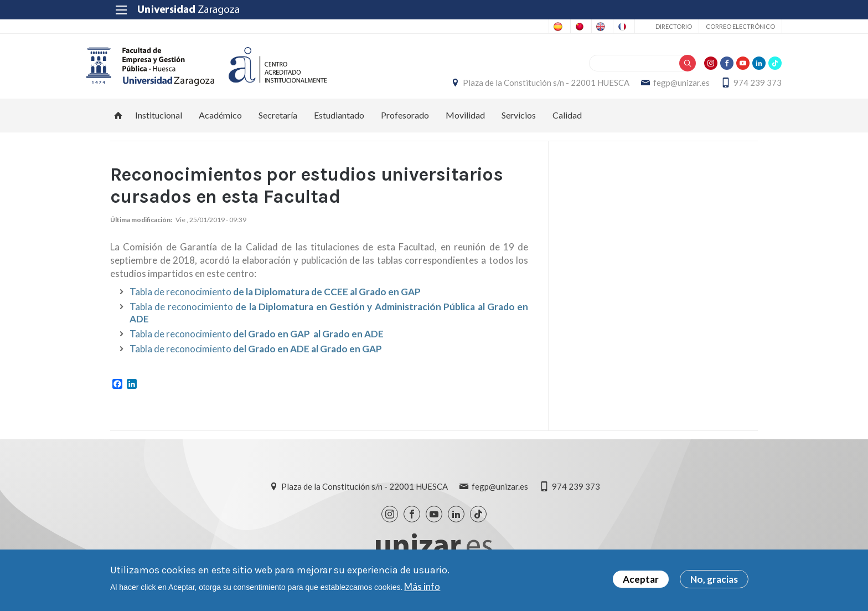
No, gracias (714, 579)
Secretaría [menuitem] (278, 122)
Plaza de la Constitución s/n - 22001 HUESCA (522, 86)
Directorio (649, 26)
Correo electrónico (716, 26)
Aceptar (641, 579)
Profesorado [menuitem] (405, 122)
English (552, 27)
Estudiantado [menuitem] (339, 122)
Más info (422, 586)
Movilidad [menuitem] (465, 122)
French (595, 27)
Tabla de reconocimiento (275, 298)
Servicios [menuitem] (519, 122)
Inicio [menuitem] (118, 122)
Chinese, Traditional (490, 27)
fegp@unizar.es (658, 86)
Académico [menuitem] (220, 122)
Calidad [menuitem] (567, 122)
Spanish (427, 27)
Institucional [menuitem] (159, 122)
